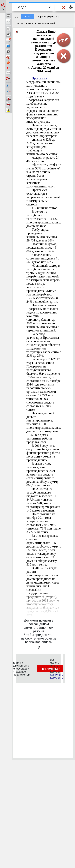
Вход (27, 17)
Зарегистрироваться (49, 17)
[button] (3, 7)
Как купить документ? (57, 676)
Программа (39, 78)
